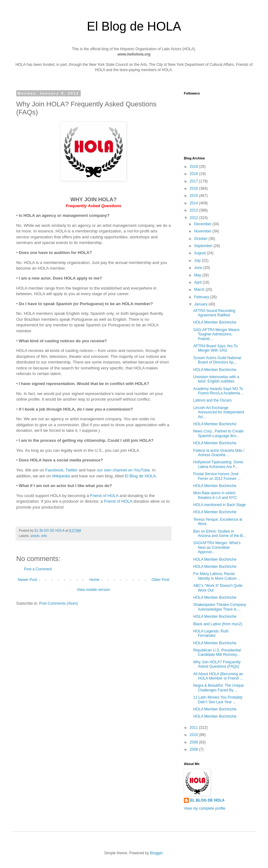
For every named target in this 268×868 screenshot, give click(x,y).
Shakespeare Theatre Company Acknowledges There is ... (220, 607)
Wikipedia (61, 476)
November (203, 231)
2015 (194, 196)
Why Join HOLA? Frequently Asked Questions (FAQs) (217, 664)
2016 (194, 188)
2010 (194, 735)
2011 (194, 728)
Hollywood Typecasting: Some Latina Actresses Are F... (218, 464)
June (199, 268)
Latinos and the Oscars (212, 400)
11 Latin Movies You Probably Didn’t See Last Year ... (218, 700)
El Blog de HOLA (140, 476)
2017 (194, 181)
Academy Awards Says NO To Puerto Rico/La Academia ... (219, 391)
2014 (194, 203)
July (198, 261)
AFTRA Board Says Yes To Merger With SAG (215, 348)
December (203, 224)
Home (94, 580)
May (198, 275)
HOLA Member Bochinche (215, 322)
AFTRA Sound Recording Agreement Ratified (214, 313)
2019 (194, 167)
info (44, 536)
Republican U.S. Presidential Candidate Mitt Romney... (217, 652)
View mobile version (94, 590)
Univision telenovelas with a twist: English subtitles (216, 379)
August (201, 253)
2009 (194, 742)
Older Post (160, 580)
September (204, 246)
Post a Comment (38, 569)
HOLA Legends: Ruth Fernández (211, 633)
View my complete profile (205, 808)
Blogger (156, 853)
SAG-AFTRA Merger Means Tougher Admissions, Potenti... (216, 334)
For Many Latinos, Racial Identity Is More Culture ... (217, 576)
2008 (194, 749)
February (202, 297)
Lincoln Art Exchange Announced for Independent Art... (219, 412)
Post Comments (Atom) (58, 603)
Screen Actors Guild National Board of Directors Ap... (217, 360)
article (35, 536)
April (198, 282)
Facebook (54, 470)
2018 (194, 174)
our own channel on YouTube (123, 470)
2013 (194, 210)
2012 (194, 218)
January (201, 304)
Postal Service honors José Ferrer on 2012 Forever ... (217, 476)
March (200, 290)
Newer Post (27, 580)
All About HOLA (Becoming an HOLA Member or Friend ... (218, 676)
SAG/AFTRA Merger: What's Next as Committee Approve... (217, 547)
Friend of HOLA (104, 496)
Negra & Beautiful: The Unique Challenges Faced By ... (219, 688)
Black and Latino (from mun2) (218, 624)
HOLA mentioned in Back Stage (220, 505)
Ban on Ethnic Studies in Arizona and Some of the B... (219, 534)
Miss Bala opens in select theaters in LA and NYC (215, 495)
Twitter (72, 470)
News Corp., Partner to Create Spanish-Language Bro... (218, 433)
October (201, 239)
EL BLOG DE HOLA (207, 800)
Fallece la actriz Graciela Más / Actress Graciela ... (219, 453)
